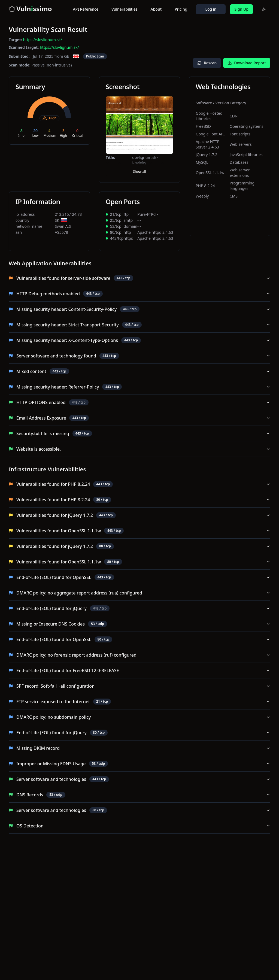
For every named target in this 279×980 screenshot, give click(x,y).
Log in (211, 9)
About (156, 9)
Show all (139, 172)
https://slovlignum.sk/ (43, 40)
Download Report (247, 63)
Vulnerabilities (125, 9)
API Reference (86, 9)
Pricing (181, 9)
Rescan (207, 63)
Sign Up (241, 9)
